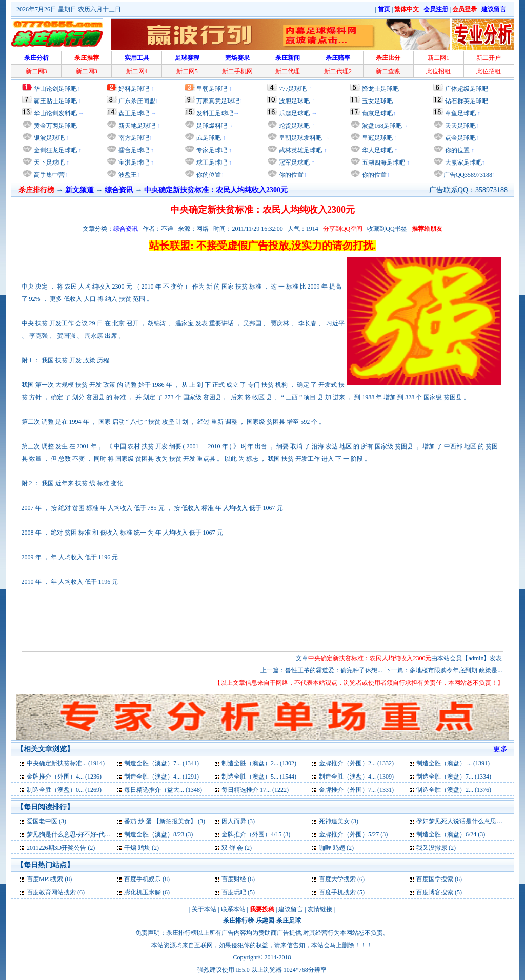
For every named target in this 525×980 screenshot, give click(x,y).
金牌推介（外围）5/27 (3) (353, 834)
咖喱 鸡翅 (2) (336, 848)
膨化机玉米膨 (143, 892)
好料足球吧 (134, 89)
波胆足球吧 (294, 101)
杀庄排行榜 (238, 921)
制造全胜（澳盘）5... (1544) (259, 777)
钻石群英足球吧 (467, 101)
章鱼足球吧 (460, 113)
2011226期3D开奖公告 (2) (61, 848)
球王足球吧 (211, 162)
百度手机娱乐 (143, 879)
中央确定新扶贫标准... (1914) (66, 763)
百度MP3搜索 (45, 879)
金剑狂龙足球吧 (55, 150)
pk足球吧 (208, 138)
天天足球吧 (460, 126)
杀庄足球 (289, 921)
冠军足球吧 (294, 162)
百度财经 (234, 879)
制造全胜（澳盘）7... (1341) (161, 763)
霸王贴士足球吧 (55, 101)
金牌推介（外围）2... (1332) (356, 763)
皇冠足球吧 (377, 138)
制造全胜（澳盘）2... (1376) (454, 790)
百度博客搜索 (435, 892)
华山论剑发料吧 (55, 113)
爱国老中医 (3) (46, 821)
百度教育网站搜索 (51, 892)
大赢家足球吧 (463, 162)
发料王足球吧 (215, 113)
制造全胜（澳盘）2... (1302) (259, 763)
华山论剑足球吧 (55, 89)
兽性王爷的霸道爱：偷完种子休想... (334, 670)
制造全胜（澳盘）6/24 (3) (451, 834)
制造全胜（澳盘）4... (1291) (161, 777)
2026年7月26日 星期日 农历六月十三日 (69, 9)
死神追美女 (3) (339, 821)
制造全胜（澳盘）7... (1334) (454, 777)
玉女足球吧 (377, 101)
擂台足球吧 (133, 150)
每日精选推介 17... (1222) (255, 790)
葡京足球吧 (377, 113)
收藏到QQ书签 (387, 229)
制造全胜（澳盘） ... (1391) (453, 763)
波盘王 (127, 175)
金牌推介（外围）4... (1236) (64, 777)
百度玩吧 (234, 892)
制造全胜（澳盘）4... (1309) (356, 777)
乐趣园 (265, 921)
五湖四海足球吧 (383, 162)
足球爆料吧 (212, 126)
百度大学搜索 (337, 879)
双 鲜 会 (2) (237, 848)
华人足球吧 (377, 150)
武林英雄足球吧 (300, 150)
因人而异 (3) (238, 821)
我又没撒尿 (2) (436, 848)
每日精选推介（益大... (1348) (163, 790)
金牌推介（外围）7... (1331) (356, 790)
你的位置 (208, 175)
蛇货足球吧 (295, 126)
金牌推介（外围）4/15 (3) (256, 834)
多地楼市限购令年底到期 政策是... (456, 670)
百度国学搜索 (435, 879)
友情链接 (320, 909)
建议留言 (291, 909)
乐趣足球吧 (294, 113)
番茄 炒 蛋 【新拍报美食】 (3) (165, 821)
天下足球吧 (48, 162)
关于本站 (204, 909)
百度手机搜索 (337, 892)
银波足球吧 (49, 138)
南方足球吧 (133, 138)
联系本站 (233, 909)
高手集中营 (48, 175)
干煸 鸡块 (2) (142, 848)
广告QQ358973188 (468, 175)
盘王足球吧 (134, 113)
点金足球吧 (460, 138)
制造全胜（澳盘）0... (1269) (64, 790)
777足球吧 (293, 89)
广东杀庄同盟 (137, 101)
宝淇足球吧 (134, 162)
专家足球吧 (211, 150)
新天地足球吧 (136, 126)
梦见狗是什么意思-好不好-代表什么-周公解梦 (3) (93, 834)
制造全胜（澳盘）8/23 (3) (158, 834)
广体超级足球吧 (467, 89)
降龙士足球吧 (380, 89)
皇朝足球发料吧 (300, 138)
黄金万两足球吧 (55, 126)
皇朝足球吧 (212, 89)
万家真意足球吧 (218, 101)
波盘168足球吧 (382, 126)
